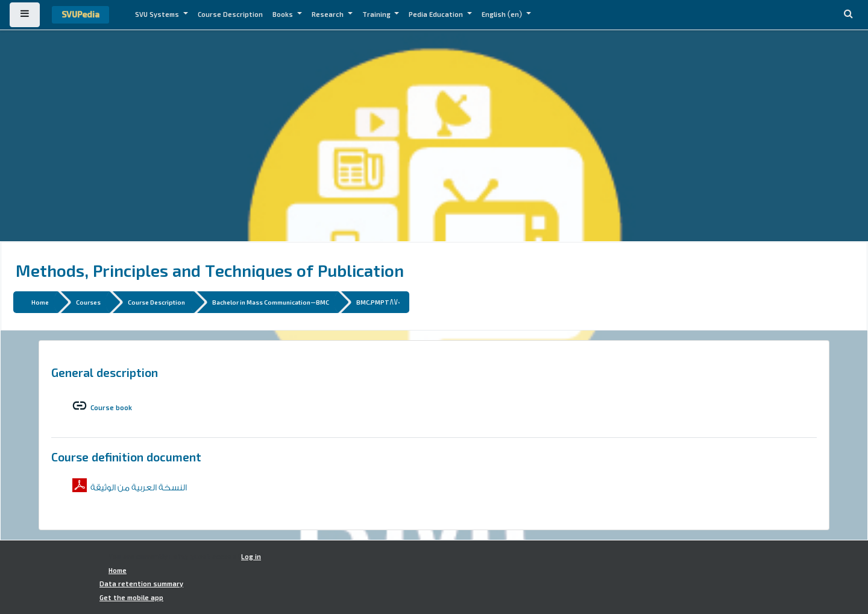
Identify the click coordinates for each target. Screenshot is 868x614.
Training (377, 14)
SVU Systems (158, 14)
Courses (88, 302)
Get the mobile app (131, 598)
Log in (251, 557)
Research (329, 14)
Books (284, 14)
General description (105, 372)
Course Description (230, 14)
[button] (848, 15)
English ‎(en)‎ (503, 14)
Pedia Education (437, 14)
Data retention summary (141, 584)
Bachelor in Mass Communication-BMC (271, 302)
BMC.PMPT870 (378, 302)
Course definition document (126, 457)
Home (40, 302)
